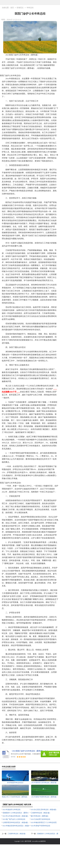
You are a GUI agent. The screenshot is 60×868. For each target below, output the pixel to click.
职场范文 (20, 8)
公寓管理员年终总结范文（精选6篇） (16, 822)
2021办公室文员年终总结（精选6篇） (44, 810)
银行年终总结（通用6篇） (40, 816)
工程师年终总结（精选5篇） (41, 813)
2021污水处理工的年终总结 (40, 819)
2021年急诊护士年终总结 (12, 810)
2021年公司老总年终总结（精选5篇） (16, 816)
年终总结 (30, 8)
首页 (12, 8)
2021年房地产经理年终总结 (40, 826)
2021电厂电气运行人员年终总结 (14, 819)
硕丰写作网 (28, 841)
